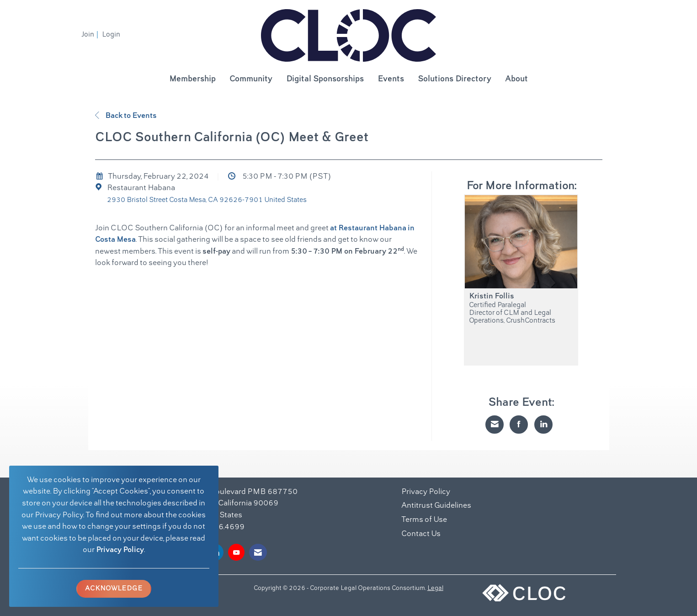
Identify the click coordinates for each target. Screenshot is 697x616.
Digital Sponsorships (325, 79)
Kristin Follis (492, 297)
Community (251, 79)
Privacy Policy (120, 550)
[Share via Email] (495, 425)
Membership (192, 79)
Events (391, 79)
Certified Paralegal (497, 305)
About (516, 79)
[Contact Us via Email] (258, 552)
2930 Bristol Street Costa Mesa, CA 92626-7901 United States (207, 200)
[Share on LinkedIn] (543, 425)
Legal (435, 589)
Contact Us (421, 534)
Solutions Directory (455, 79)
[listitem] (91, 35)
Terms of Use (424, 520)
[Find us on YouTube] (236, 552)
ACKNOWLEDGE (114, 589)
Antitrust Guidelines (436, 506)
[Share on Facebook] (519, 425)
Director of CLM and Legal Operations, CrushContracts (512, 317)
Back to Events (126, 116)
